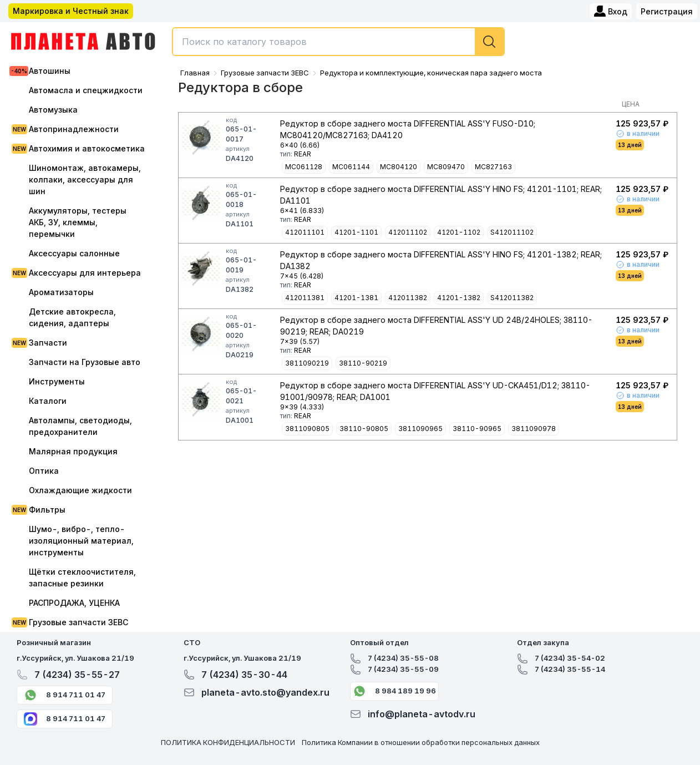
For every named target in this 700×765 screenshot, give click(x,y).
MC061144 (351, 167)
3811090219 (307, 363)
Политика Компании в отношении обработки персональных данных (421, 742)
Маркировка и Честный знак (71, 11)
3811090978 (534, 429)
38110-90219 (363, 363)
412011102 (408, 232)
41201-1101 (356, 232)
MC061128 (304, 167)
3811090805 (307, 429)
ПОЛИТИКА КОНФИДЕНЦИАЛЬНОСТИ (228, 742)
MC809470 (446, 167)
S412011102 (512, 232)
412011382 (408, 298)
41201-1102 (459, 232)
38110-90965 (477, 429)
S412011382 (512, 298)
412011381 (305, 298)
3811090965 (420, 429)
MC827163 (493, 167)
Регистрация (667, 11)
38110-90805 (364, 429)
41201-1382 (459, 298)
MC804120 (399, 167)
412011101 (305, 232)
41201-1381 (356, 298)
